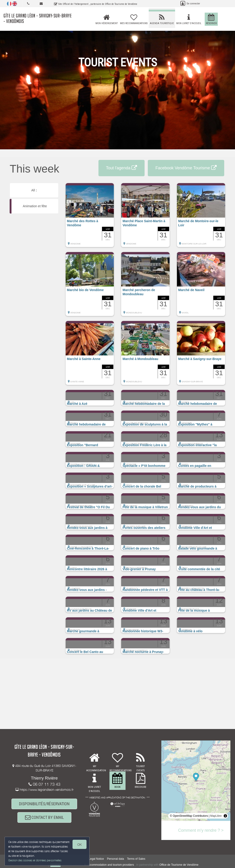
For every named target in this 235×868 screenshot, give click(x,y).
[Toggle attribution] (225, 816)
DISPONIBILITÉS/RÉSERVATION (44, 804)
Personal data (115, 859)
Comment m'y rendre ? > (201, 830)
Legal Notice (96, 859)
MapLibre (216, 816)
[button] (90, 217)
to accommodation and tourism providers (109, 865)
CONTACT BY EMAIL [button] (44, 817)
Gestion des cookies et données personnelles (35, 860)
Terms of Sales (136, 859)
